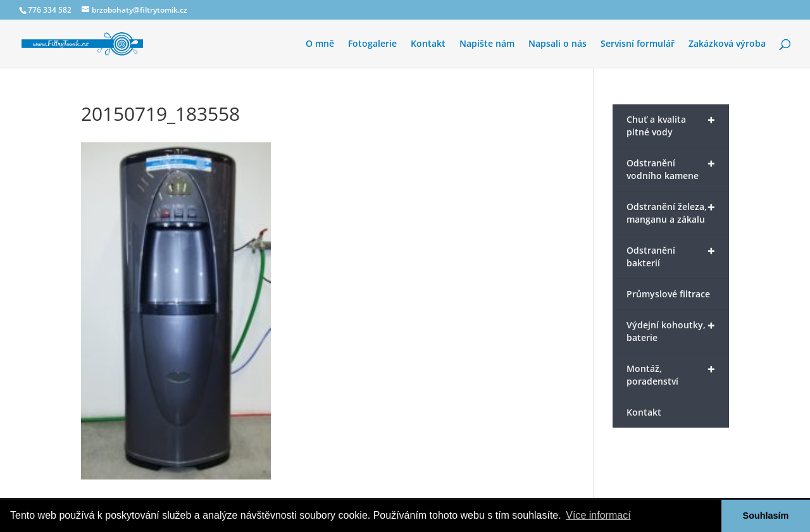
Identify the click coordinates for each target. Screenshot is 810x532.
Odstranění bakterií (671, 256)
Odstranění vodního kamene (671, 168)
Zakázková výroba (727, 44)
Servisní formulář (638, 44)
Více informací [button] (598, 515)
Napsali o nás (558, 44)
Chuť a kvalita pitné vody (671, 125)
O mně (320, 44)
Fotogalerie (372, 44)
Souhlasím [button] (766, 516)
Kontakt (428, 44)
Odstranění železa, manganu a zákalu (671, 212)
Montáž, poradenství (671, 374)
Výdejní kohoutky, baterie (671, 330)
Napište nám (487, 44)
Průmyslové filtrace (668, 294)
